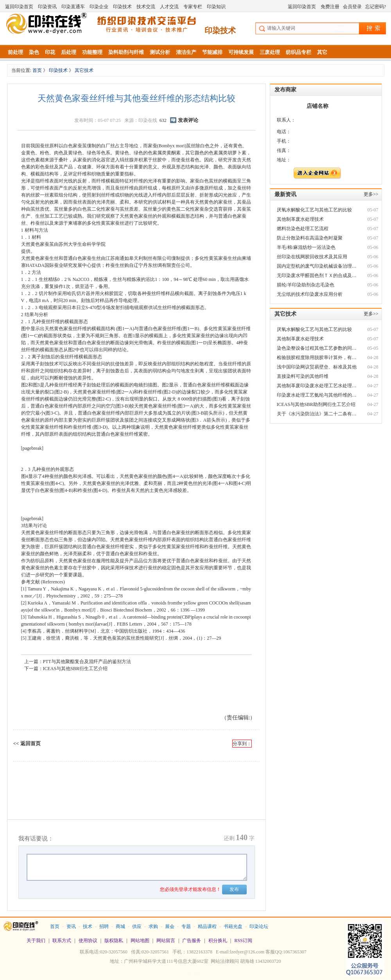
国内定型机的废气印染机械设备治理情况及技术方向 (317, 266)
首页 (38, 70)
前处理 (15, 52)
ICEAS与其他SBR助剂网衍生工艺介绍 (316, 404)
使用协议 (88, 941)
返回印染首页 (19, 7)
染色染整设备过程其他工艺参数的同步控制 (317, 348)
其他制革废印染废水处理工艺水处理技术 (317, 386)
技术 (88, 926)
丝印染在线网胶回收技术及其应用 (312, 257)
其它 (322, 52)
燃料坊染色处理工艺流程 (303, 229)
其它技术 (84, 70)
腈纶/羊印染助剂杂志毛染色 (306, 285)
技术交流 (146, 7)
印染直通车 (73, 7)
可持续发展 (241, 52)
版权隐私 (114, 941)
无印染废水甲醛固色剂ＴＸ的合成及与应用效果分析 (317, 275)
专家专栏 (193, 7)
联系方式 (62, 941)
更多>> (371, 194)
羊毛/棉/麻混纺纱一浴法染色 (306, 247)
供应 (137, 926)
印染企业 (99, 7)
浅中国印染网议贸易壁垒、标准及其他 (317, 367)
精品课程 (207, 926)
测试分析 (160, 52)
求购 (153, 926)
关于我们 (36, 941)
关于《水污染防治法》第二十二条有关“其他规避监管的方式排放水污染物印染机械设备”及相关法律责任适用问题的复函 (317, 414)
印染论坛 (259, 926)
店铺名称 (317, 106)
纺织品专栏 (299, 52)
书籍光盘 (233, 926)
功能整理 (92, 52)
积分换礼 (218, 941)
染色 (34, 52)
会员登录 (352, 7)
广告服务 (192, 941)
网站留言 (166, 941)
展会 (170, 926)
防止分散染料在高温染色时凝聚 (310, 238)
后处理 (69, 52)
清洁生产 (186, 52)
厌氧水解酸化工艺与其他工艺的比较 (314, 210)
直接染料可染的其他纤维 (303, 376)
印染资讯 (47, 7)
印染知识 (216, 7)
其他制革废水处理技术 (300, 219)
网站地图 (140, 941)
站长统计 (195, 973)
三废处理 (270, 52)
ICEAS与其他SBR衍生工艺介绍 (75, 669)
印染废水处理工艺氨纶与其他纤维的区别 (317, 395)
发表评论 (188, 120)
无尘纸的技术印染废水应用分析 (310, 294)
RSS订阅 (243, 941)
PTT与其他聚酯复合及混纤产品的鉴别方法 (87, 662)
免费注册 (330, 7)
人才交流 (169, 7)
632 (163, 120)
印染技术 (122, 7)
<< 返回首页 (27, 743)
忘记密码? (376, 7)
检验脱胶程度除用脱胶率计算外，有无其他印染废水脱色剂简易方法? (317, 358)
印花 (50, 52)
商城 (120, 926)
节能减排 (212, 52)
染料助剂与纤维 (126, 52)
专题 (186, 926)
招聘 (104, 926)
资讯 (71, 926)
